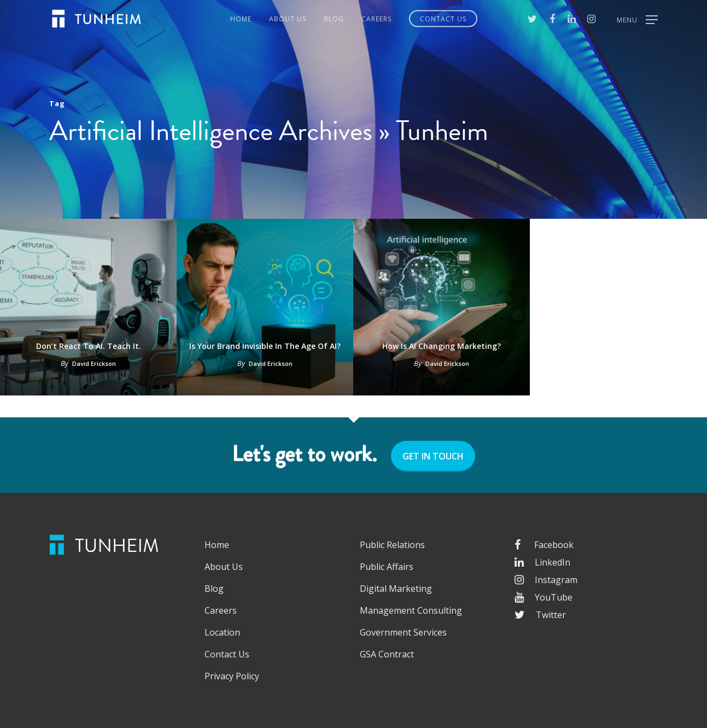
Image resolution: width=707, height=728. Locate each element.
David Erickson (94, 363)
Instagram (546, 580)
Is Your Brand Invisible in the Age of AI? (265, 346)
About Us (288, 19)
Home (241, 19)
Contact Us (443, 19)
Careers (376, 19)
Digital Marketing (396, 589)
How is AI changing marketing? (442, 346)
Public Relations (392, 545)
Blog (334, 19)
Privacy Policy (232, 676)
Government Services (403, 632)
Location (222, 632)
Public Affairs (387, 567)
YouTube (544, 597)
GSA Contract (387, 654)
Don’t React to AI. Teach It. (89, 346)
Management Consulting (411, 610)
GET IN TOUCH (433, 456)
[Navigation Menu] (637, 19)
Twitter (540, 615)
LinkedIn (542, 562)
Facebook (544, 545)
